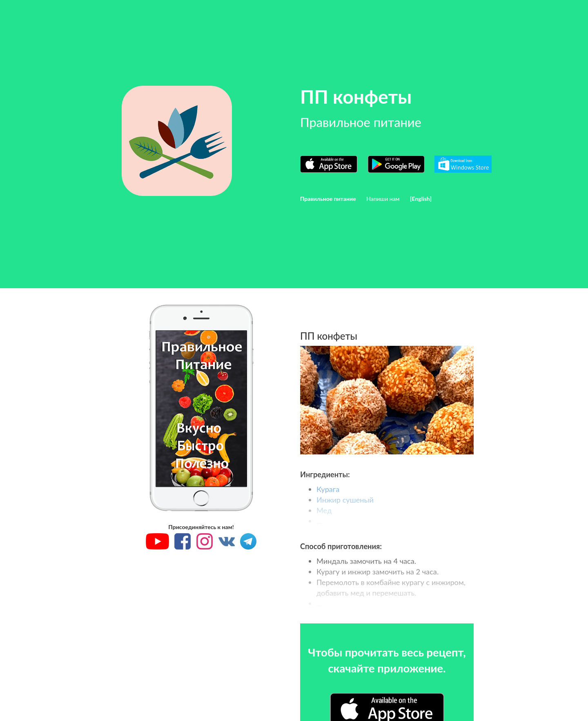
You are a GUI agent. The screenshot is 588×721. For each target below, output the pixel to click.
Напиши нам (383, 199)
